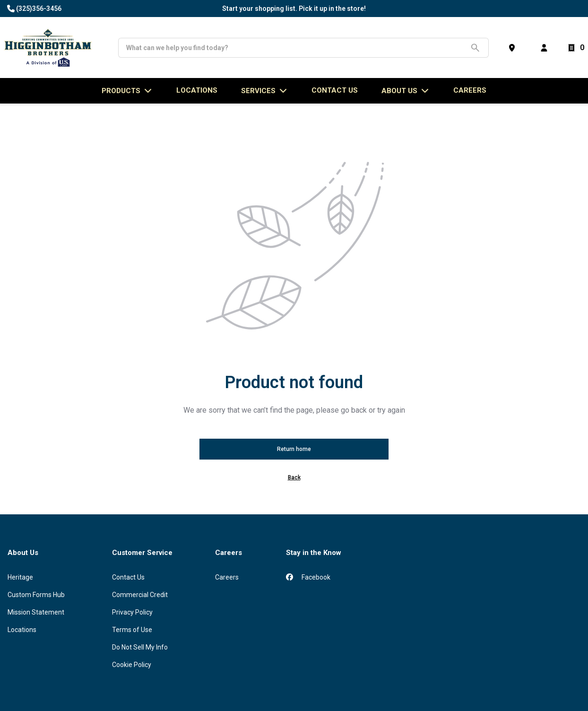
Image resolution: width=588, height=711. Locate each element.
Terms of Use (132, 630)
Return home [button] (294, 449)
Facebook (308, 577)
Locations (22, 630)
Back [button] (294, 477)
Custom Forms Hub (36, 595)
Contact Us (128, 577)
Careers (470, 90)
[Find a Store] (514, 48)
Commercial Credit (140, 595)
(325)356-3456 (39, 9)
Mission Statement (36, 612)
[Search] (296, 48)
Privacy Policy (132, 612)
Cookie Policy (132, 665)
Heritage (20, 577)
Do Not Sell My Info (140, 647)
